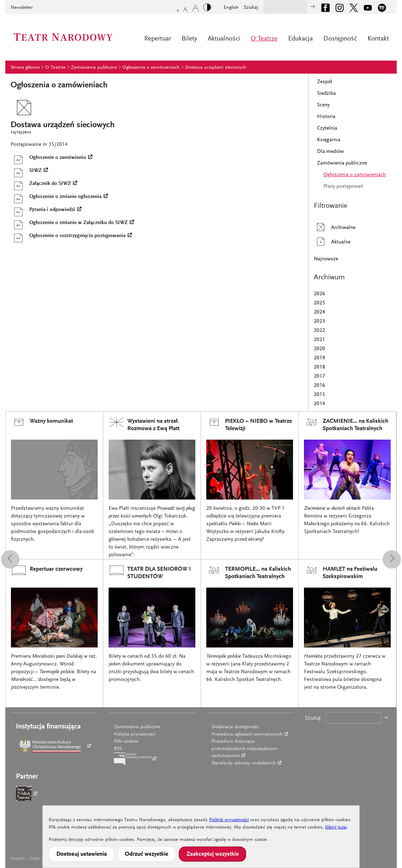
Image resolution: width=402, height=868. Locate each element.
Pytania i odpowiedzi (43, 210)
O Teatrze (264, 39)
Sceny (323, 105)
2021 (319, 340)
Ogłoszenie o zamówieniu (48, 158)
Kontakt (378, 39)
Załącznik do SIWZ (41, 184)
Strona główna (25, 68)
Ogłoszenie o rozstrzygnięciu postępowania (68, 236)
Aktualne (332, 241)
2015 (319, 395)
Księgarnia (329, 140)
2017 (319, 376)
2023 (319, 321)
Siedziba (326, 94)
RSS (118, 749)
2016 (319, 386)
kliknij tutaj (336, 827)
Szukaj (251, 8)
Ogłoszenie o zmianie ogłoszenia (56, 197)
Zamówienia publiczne (94, 68)
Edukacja (300, 39)
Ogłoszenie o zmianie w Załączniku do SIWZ (69, 223)
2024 (319, 312)
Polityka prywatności (135, 734)
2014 (319, 404)
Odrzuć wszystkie (147, 854)
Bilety (189, 39)
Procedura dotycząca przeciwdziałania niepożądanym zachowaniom (245, 749)
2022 (319, 331)
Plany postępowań (343, 187)
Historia (326, 117)
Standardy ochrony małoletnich (244, 763)
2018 (319, 367)
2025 (319, 303)
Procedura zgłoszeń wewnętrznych (247, 734)
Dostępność (340, 39)
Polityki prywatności (229, 820)
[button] (10, 559)
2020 (319, 349)
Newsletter (22, 8)
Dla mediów (330, 152)
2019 (319, 358)
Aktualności (224, 39)
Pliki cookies (126, 742)
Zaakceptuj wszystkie (213, 854)
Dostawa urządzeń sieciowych (216, 68)
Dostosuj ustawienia (82, 854)
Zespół (325, 82)
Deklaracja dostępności (235, 727)
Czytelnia (327, 128)
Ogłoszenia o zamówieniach (151, 68)
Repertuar (158, 39)
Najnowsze (326, 259)
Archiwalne (335, 227)
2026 (319, 294)
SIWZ (26, 171)
